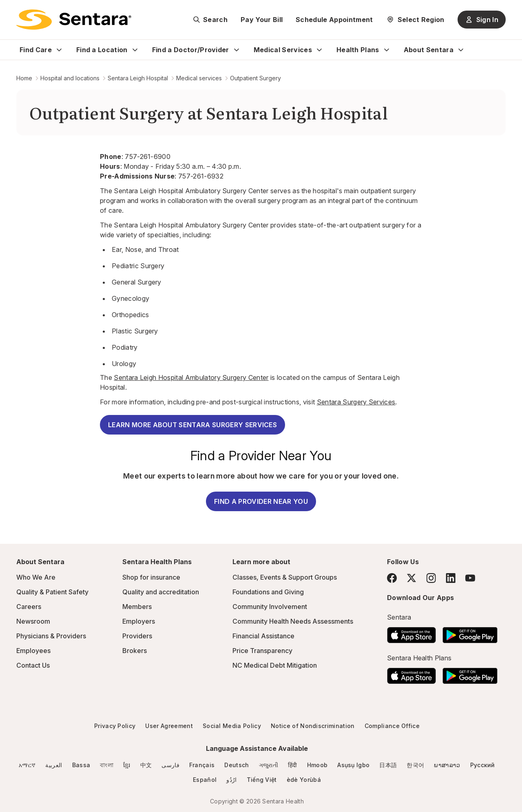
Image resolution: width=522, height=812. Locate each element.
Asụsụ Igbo (353, 765)
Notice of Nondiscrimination (313, 726)
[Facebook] (392, 578)
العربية (54, 765)
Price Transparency (262, 651)
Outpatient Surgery (255, 78)
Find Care (36, 50)
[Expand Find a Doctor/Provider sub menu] (237, 50)
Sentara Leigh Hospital (138, 78)
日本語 (388, 765)
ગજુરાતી (269, 765)
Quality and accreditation (161, 592)
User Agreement (169, 726)
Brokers (135, 651)
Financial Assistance (263, 636)
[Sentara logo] (74, 20)
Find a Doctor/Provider (191, 50)
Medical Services (283, 50)
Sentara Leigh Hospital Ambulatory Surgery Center (191, 377)
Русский (483, 765)
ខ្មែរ (127, 765)
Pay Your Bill (262, 20)
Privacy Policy (115, 726)
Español (205, 780)
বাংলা (107, 765)
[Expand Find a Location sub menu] (135, 50)
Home (24, 78)
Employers (139, 621)
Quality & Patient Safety (52, 592)
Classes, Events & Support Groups (285, 577)
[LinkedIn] (451, 578)
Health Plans (358, 50)
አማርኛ (27, 765)
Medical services (199, 78)
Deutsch (237, 765)
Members (137, 607)
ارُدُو (231, 780)
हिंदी (293, 765)
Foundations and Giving (268, 592)
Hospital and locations (70, 78)
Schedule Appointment (334, 20)
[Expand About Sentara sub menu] (461, 50)
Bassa (81, 765)
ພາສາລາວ (447, 765)
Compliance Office (392, 726)
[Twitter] (411, 578)
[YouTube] (470, 578)
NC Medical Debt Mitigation (275, 665)
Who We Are (36, 577)
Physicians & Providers (51, 636)
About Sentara (429, 50)
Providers (137, 636)
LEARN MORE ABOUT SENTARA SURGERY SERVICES (192, 425)
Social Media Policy (232, 726)
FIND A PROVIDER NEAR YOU (261, 501)
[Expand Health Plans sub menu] (387, 50)
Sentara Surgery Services (356, 402)
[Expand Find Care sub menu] (59, 50)
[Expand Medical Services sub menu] (319, 50)
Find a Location (102, 50)
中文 (146, 765)
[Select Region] (415, 20)
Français (202, 765)
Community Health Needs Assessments (293, 621)
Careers (29, 607)
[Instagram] (431, 578)
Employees (33, 651)
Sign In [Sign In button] (482, 20)
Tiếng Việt (262, 780)
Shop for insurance (151, 577)
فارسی (170, 765)
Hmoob (317, 765)
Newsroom (33, 621)
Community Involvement (270, 607)
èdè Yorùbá (304, 780)
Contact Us (33, 665)
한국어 (415, 765)
